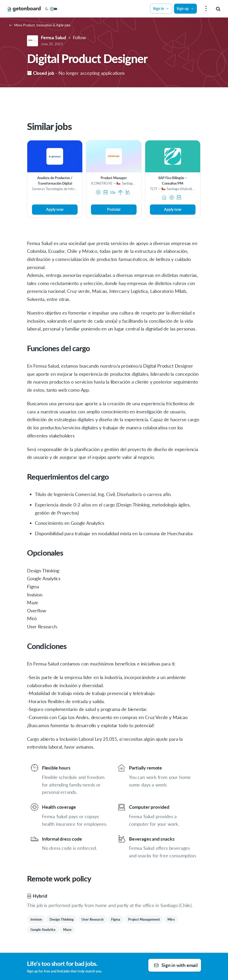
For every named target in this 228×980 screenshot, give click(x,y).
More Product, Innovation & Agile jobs (40, 25)
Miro (171, 919)
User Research (93, 919)
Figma (116, 919)
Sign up (185, 8)
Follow (79, 37)
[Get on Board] (24, 9)
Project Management (144, 919)
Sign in (161, 8)
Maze (67, 930)
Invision (36, 919)
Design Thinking (62, 919)
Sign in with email (176, 965)
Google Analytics (43, 930)
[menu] (205, 9)
